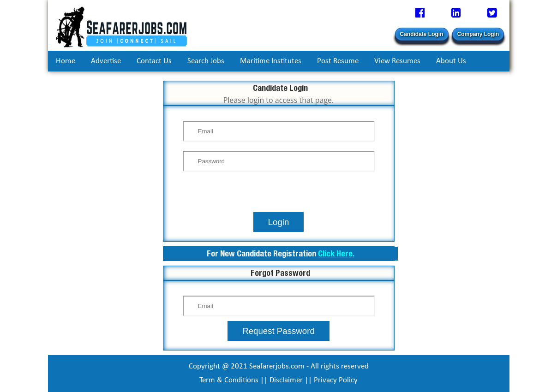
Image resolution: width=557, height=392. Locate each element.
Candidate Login (422, 34)
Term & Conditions (229, 380)
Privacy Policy (336, 380)
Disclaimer (286, 380)
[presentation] (279, 194)
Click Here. (336, 253)
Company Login (478, 34)
